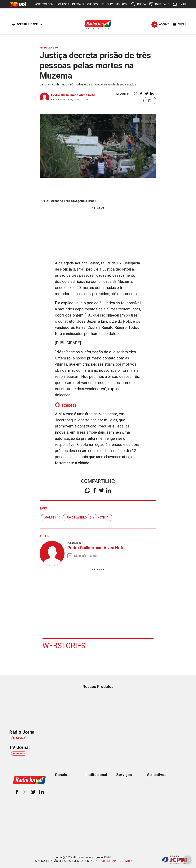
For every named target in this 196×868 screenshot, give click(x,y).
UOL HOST (63, 4)
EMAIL (179, 4)
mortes (50, 517)
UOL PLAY (107, 4)
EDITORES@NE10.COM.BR (116, 861)
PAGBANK (78, 4)
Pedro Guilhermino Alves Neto (73, 95)
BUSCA (138, 4)
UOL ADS (121, 4)
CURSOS (93, 4)
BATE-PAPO (159, 4)
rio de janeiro (77, 517)
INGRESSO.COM (44, 4)
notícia (103, 517)
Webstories (64, 646)
